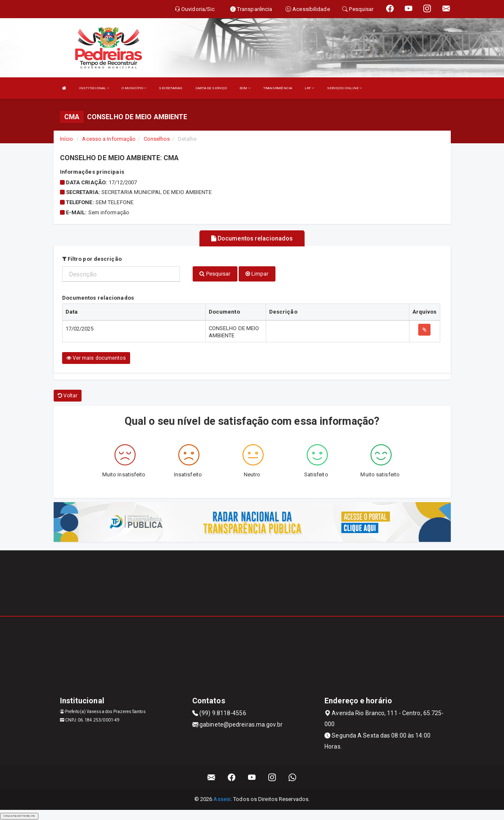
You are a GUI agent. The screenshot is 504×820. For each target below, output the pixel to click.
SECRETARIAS (171, 88)
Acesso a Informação (109, 139)
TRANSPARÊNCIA (278, 88)
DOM (245, 88)
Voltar (68, 396)
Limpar (257, 273)
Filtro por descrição (92, 258)
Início (67, 139)
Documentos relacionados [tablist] (252, 238)
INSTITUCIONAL (94, 88)
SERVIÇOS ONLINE (345, 88)
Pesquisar (215, 273)
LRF (309, 88)
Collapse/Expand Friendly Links (19, 816)
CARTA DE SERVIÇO (211, 88)
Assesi (222, 799)
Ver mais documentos (96, 358)
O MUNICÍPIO (134, 88)
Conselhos (157, 139)
